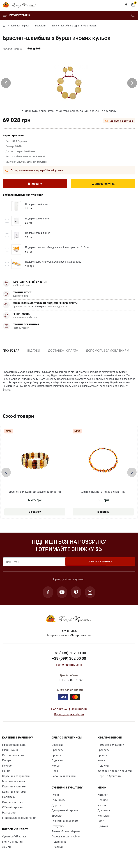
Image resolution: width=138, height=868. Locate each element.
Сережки (57, 746)
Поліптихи (9, 799)
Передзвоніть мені (69, 667)
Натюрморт (9, 814)
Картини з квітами (14, 793)
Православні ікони (14, 746)
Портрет (7, 762)
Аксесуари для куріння (66, 838)
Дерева (56, 807)
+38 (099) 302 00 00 (69, 660)
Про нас (103, 802)
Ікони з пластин (12, 843)
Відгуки (34, 351)
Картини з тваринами (16, 778)
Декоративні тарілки (65, 812)
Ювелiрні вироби (20, 26)
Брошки (57, 757)
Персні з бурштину (109, 778)
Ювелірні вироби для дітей (115, 772)
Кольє (56, 767)
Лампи (6, 849)
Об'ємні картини (12, 809)
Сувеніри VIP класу (14, 838)
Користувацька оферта (69, 716)
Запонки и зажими (64, 778)
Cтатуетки (58, 828)
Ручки (55, 796)
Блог (101, 822)
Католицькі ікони (13, 757)
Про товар (11, 351)
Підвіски (57, 762)
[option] (34, 354)
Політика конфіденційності (69, 711)
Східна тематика (13, 804)
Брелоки (57, 817)
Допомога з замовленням (108, 351)
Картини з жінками (14, 788)
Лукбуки (103, 828)
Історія (102, 807)
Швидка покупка (103, 184)
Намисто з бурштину (111, 746)
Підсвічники (59, 843)
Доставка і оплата (63, 351)
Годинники (58, 802)
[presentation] (6, 83)
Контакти (104, 817)
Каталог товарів (16, 15)
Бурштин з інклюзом (65, 822)
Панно (6, 772)
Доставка (104, 812)
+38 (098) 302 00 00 (69, 655)
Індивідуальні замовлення (19, 819)
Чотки (101, 762)
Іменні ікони (10, 752)
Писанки (57, 849)
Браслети (40, 26)
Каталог (103, 796)
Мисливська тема (13, 783)
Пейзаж (7, 767)
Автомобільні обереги (66, 833)
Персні (56, 772)
